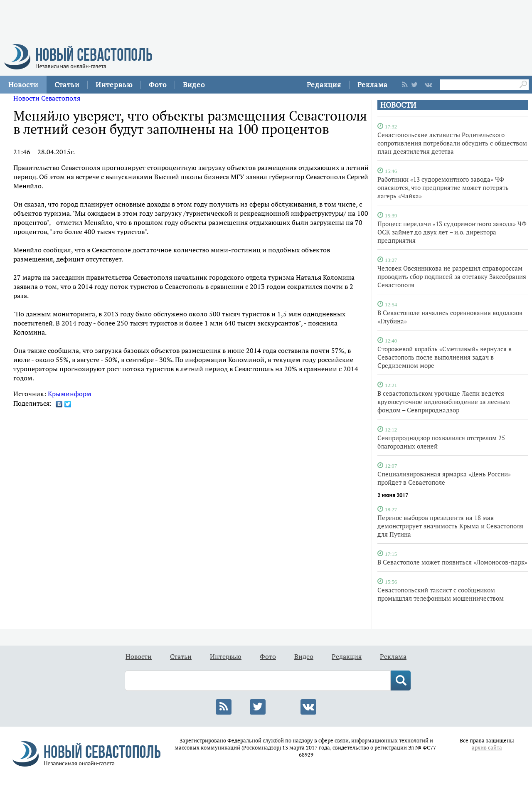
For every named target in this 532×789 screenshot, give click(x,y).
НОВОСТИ (398, 105)
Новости (23, 85)
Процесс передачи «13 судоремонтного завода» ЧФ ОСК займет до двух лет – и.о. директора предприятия (452, 232)
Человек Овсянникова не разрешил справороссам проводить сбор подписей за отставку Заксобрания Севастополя (452, 276)
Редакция (324, 85)
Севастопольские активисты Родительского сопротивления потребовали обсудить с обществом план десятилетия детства (452, 143)
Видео (194, 85)
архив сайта (487, 748)
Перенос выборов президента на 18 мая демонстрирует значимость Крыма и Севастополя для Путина (450, 526)
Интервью (114, 85)
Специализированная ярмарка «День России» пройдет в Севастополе (444, 478)
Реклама (373, 85)
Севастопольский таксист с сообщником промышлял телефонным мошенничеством (441, 594)
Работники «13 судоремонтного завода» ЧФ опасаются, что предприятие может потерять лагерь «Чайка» (443, 187)
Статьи (67, 85)
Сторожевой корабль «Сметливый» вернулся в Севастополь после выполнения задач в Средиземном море (445, 357)
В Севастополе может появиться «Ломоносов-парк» (452, 562)
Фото (158, 85)
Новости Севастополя (47, 98)
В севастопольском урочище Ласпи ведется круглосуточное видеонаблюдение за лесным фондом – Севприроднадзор (444, 402)
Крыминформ (70, 394)
